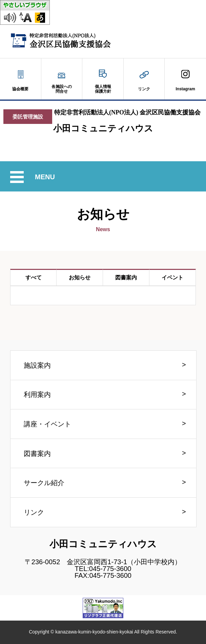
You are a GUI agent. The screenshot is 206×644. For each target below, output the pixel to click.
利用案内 (37, 394)
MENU (46, 177)
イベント (172, 278)
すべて (34, 278)
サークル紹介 (44, 483)
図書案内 (126, 278)
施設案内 (37, 365)
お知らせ (80, 278)
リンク (34, 512)
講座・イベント (47, 424)
